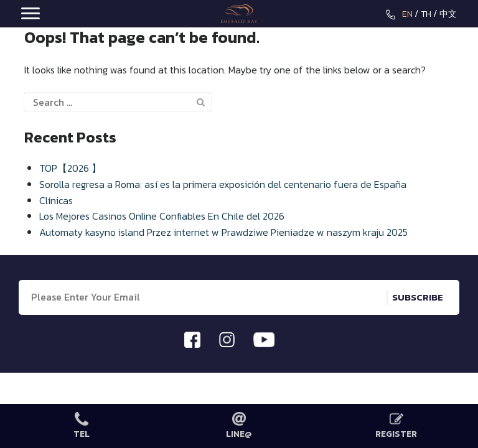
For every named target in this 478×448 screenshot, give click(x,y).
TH (426, 14)
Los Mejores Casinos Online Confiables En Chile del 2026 (162, 216)
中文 (448, 14)
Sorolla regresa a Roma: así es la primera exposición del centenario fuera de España (223, 184)
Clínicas (56, 200)
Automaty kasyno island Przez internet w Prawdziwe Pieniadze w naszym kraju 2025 (223, 232)
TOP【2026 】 (70, 168)
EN (407, 14)
